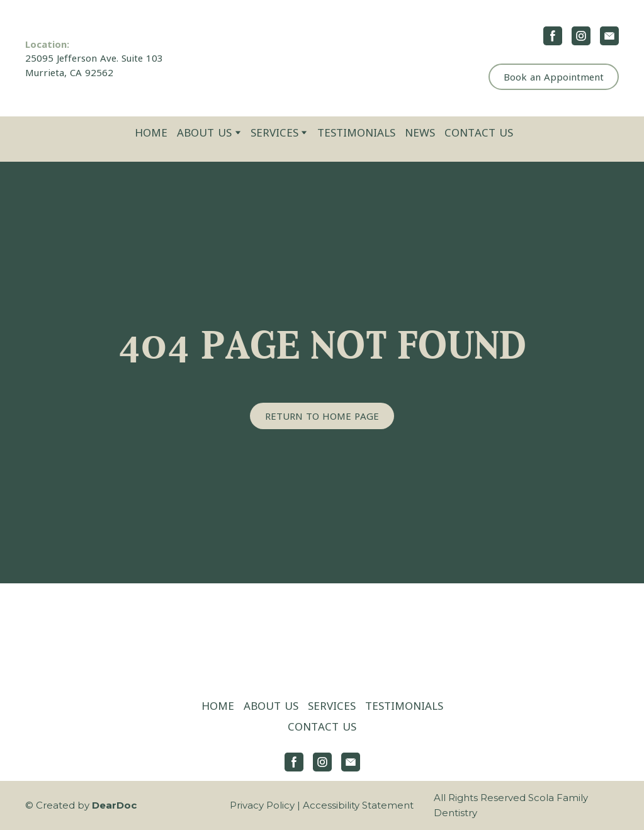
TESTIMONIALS (356, 132)
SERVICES (274, 132)
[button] (553, 36)
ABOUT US (204, 132)
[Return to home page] (322, 58)
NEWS (420, 132)
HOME (151, 132)
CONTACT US (479, 132)
